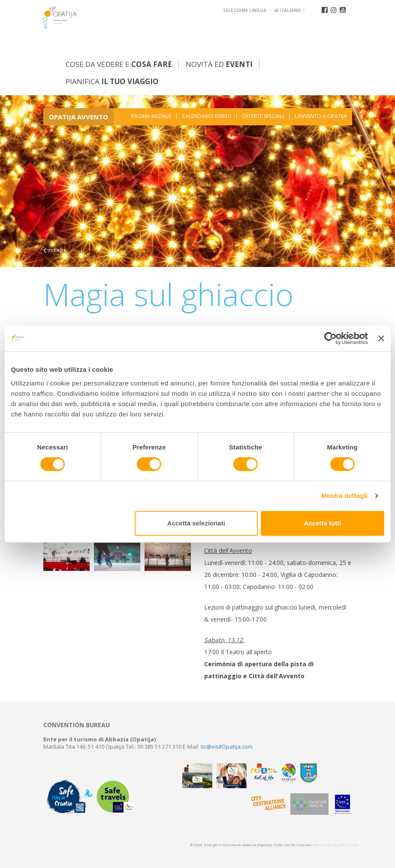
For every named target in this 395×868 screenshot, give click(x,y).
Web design (323, 845)
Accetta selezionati (196, 523)
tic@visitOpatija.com (227, 747)
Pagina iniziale (151, 116)
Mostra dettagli (344, 496)
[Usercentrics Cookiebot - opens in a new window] (330, 338)
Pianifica (112, 81)
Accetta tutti (323, 523)
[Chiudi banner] (381, 338)
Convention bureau (77, 725)
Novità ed (219, 64)
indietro (55, 250)
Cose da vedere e (119, 64)
